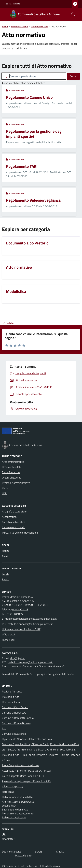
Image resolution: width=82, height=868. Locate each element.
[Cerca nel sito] (72, 14)
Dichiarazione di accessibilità (17, 797)
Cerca (73, 76)
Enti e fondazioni (11, 472)
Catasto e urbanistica (14, 522)
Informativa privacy (13, 786)
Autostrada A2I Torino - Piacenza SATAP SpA (26, 771)
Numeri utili (8, 640)
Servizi (39, 852)
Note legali (8, 792)
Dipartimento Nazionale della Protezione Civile (27, 739)
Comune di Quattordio (14, 734)
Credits (60, 852)
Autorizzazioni (10, 517)
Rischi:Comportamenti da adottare (21, 765)
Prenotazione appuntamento (18, 813)
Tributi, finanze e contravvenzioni (20, 533)
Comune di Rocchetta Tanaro (18, 718)
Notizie (6, 551)
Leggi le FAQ (9, 806)
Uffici (5, 493)
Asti (4, 728)
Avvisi (5, 556)
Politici (6, 488)
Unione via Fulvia (11, 702)
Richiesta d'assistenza (14, 817)
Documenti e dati (39, 26)
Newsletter (8, 839)
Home (5, 26)
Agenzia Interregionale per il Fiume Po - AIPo (26, 781)
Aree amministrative (13, 462)
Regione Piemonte (12, 4)
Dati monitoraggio (12, 852)
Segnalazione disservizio (15, 809)
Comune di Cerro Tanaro (15, 707)
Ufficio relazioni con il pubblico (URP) (22, 629)
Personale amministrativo (16, 483)
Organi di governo (12, 478)
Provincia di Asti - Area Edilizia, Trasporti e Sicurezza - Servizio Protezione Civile (41, 757)
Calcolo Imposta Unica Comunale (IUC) (23, 776)
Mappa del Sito (23, 855)
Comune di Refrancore (14, 713)
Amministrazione (19, 26)
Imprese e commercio (14, 527)
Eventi (6, 579)
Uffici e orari (8, 634)
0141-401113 (20, 609)
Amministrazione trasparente (18, 802)
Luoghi (6, 574)
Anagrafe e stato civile (14, 511)
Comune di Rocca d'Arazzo (16, 723)
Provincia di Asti (11, 697)
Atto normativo (15, 90)
